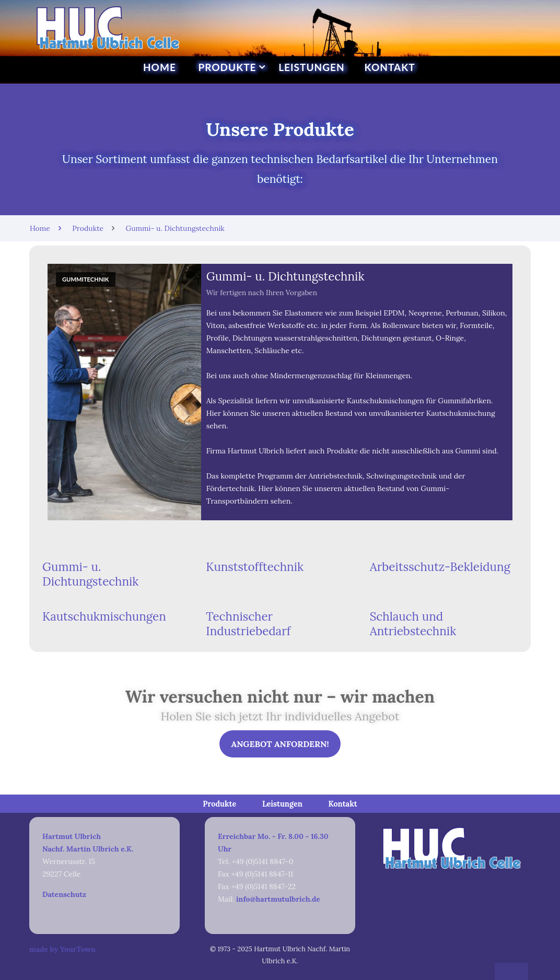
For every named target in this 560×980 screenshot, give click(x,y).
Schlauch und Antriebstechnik (413, 624)
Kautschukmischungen (104, 616)
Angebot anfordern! (280, 744)
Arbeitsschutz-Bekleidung (440, 567)
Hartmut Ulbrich (72, 836)
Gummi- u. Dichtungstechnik (90, 574)
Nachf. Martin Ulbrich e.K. (88, 849)
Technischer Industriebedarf (248, 624)
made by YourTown (48, 949)
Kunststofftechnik (255, 567)
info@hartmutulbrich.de (278, 899)
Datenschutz (64, 894)
